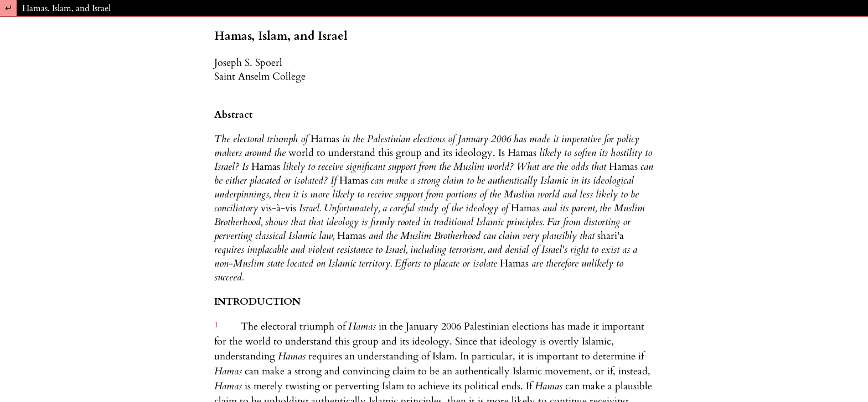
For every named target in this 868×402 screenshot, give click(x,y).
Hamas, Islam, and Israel (66, 8)
